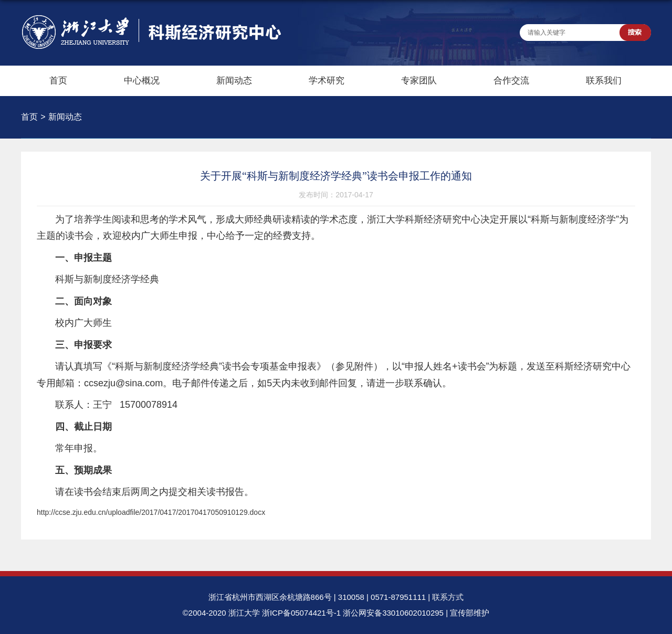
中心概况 (142, 81)
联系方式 (448, 597)
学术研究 (327, 81)
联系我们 (604, 81)
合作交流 (511, 81)
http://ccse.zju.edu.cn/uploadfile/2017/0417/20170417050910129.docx (151, 512)
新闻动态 (234, 81)
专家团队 (419, 81)
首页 (58, 81)
